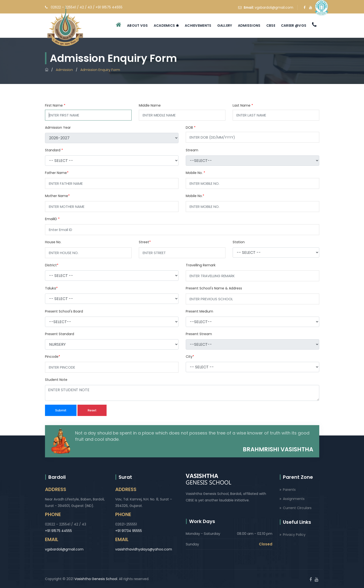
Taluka (51, 288)
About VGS (137, 26)
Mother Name (57, 196)
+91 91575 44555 (58, 531)
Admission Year (58, 128)
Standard (54, 150)
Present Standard (60, 334)
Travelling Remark (201, 265)
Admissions (249, 26)
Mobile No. (195, 173)
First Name (55, 105)
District (52, 265)
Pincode (53, 357)
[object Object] (112, 161)
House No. (53, 242)
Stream (192, 150)
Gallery (225, 26)
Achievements (198, 26)
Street (145, 242)
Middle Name (150, 105)
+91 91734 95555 (129, 531)
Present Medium (199, 311)
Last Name (243, 105)
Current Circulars (297, 508)
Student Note (56, 380)
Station (239, 242)
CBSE (271, 26)
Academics (166, 26)
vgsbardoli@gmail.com (274, 7)
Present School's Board (64, 311)
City (190, 357)
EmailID (52, 219)
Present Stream (199, 334)
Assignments (294, 499)
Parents (289, 490)
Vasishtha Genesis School (96, 579)
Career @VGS (294, 26)
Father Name (57, 173)
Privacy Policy (294, 535)
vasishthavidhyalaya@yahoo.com (144, 549)
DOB (191, 128)
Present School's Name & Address (214, 288)
